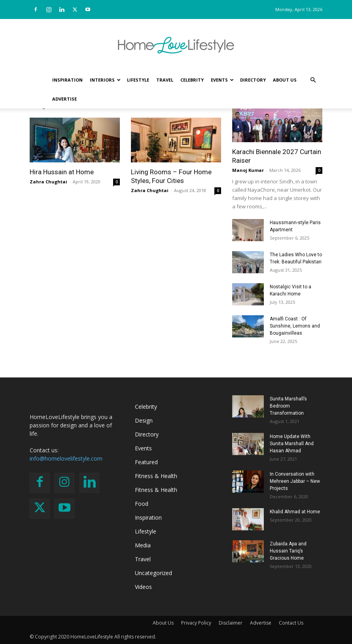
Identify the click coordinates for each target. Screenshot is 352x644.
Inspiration (67, 80)
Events (222, 80)
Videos (143, 587)
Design (144, 420)
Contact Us (291, 623)
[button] (313, 80)
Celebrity (192, 80)
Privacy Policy (196, 623)
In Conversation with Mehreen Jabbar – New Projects (295, 481)
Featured (146, 462)
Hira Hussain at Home (62, 172)
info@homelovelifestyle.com (66, 458)
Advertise (64, 99)
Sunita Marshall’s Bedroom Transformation (288, 406)
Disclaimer (231, 623)
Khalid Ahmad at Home (295, 512)
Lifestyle (138, 80)
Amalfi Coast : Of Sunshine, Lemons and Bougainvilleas (295, 326)
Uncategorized (153, 573)
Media (143, 545)
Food (142, 504)
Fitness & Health (156, 476)
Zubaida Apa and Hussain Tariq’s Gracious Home (288, 551)
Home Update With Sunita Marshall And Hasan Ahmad (292, 444)
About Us (285, 80)
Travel (165, 80)
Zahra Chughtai (48, 182)
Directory (253, 80)
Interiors (105, 80)
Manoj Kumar (248, 170)
